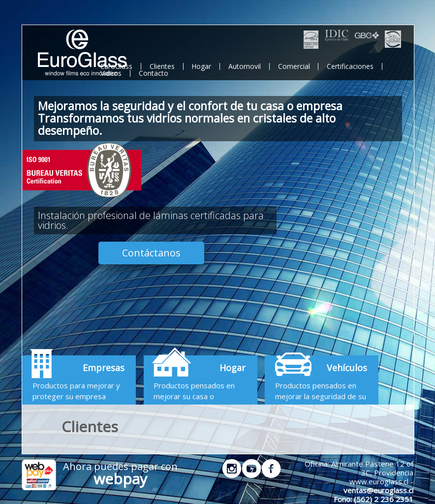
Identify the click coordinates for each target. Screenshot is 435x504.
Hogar (201, 66)
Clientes (162, 66)
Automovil (245, 66)
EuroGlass (116, 66)
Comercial (294, 66)
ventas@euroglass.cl (378, 490)
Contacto (154, 73)
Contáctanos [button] (151, 253)
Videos (111, 73)
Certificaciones (350, 66)
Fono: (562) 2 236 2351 (373, 499)
